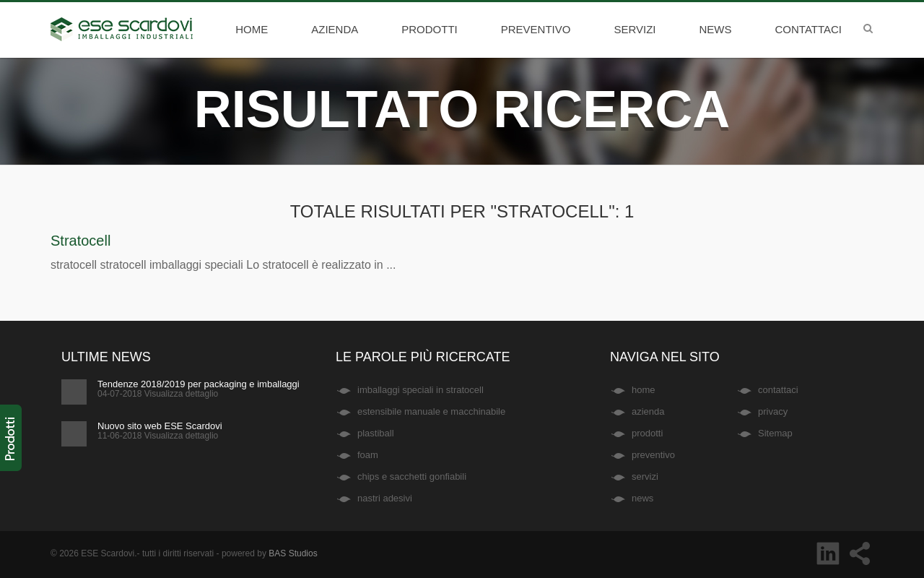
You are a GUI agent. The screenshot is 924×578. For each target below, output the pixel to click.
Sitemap (775, 433)
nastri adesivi (385, 498)
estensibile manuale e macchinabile (431, 411)
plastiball (376, 433)
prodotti (430, 29)
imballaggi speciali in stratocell (420, 390)
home (252, 29)
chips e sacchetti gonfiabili (412, 476)
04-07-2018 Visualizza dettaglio (158, 394)
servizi (635, 29)
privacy (773, 411)
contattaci (809, 29)
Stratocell (80, 241)
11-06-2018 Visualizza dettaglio (158, 436)
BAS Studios (293, 553)
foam (368, 455)
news (716, 29)
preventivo (536, 29)
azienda (335, 29)
